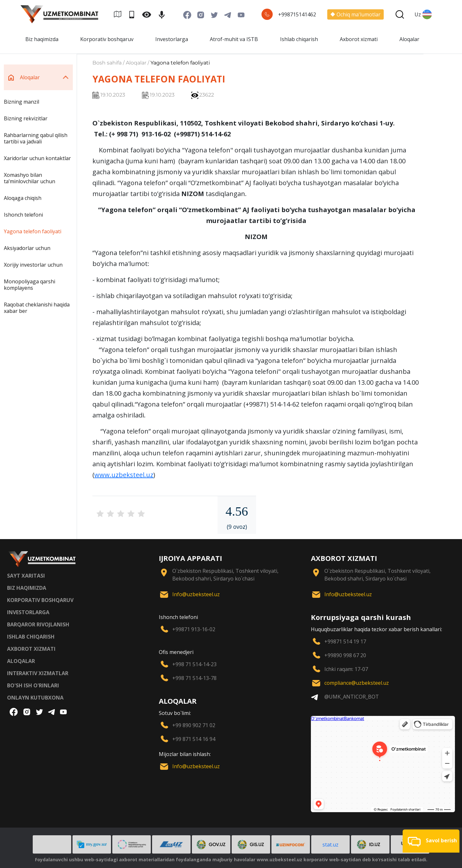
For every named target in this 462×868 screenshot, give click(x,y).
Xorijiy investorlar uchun (33, 265)
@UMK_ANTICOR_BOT (352, 697)
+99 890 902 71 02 (194, 725)
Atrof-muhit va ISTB (234, 39)
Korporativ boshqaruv (107, 39)
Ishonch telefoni (23, 215)
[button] (431, 841)
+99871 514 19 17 (345, 641)
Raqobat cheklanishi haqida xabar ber (37, 308)
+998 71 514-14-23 (194, 664)
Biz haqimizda (42, 39)
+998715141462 (297, 14)
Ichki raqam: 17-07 (346, 669)
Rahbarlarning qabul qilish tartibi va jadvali (36, 138)
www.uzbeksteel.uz (124, 475)
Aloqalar (409, 39)
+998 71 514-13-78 (194, 678)
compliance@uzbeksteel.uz (357, 683)
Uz (423, 14)
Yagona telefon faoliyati (33, 231)
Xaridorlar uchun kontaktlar (37, 158)
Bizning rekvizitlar (26, 118)
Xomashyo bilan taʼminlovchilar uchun (30, 178)
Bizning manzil (21, 102)
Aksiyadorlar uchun (27, 248)
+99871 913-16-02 (194, 629)
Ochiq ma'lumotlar (355, 14)
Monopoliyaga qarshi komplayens (30, 285)
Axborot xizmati (359, 39)
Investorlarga (172, 39)
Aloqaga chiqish (23, 198)
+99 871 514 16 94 (194, 739)
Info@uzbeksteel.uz (196, 594)
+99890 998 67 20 (345, 655)
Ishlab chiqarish (299, 39)
